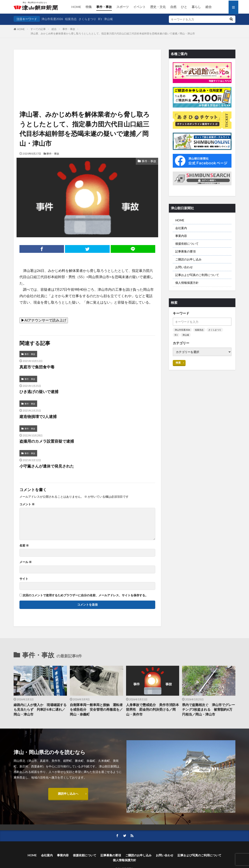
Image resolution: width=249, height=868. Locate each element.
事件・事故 (104, 7)
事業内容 (181, 236)
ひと (184, 7)
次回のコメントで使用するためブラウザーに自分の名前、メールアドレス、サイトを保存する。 (85, 595)
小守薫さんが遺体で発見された (47, 466)
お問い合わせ (184, 267)
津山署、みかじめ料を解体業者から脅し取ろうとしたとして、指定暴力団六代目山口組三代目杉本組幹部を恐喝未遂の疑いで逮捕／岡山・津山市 (113, 33)
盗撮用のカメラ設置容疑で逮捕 (47, 441)
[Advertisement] (87, 69)
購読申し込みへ (68, 794)
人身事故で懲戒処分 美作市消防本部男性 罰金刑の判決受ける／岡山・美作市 (153, 710)
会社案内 (181, 228)
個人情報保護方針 (187, 283)
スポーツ (123, 7)
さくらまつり (87, 19)
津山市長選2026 (52, 19)
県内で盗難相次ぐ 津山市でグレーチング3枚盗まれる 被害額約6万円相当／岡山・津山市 (209, 710)
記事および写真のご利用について (197, 275)
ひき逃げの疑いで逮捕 (39, 392)
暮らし (196, 7)
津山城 (108, 19)
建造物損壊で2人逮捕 (38, 416)
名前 (24, 545)
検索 (178, 363)
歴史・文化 (158, 7)
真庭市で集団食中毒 (37, 367)
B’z (100, 19)
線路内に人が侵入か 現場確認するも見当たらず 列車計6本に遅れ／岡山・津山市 (40, 710)
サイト (24, 579)
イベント (139, 7)
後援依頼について (187, 243)
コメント (27, 504)
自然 (173, 7)
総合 (209, 7)
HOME (76, 7)
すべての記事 (38, 29)
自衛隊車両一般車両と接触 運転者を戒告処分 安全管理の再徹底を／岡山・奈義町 (96, 710)
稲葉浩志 (71, 19)
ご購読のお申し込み (188, 259)
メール (26, 562)
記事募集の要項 (185, 251)
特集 (89, 7)
